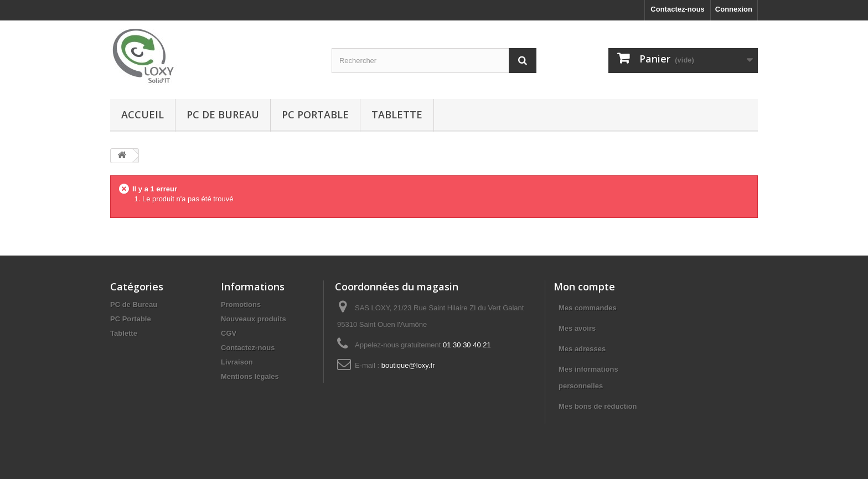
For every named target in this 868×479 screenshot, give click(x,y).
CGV (229, 333)
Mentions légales (250, 376)
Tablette (397, 114)
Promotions (241, 304)
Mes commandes (588, 308)
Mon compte (584, 287)
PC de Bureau (223, 114)
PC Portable (315, 114)
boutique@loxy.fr (408, 365)
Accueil (143, 114)
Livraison (237, 362)
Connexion (734, 9)
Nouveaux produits (254, 319)
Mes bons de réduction (598, 406)
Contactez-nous (678, 9)
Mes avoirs (577, 328)
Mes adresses (582, 349)
